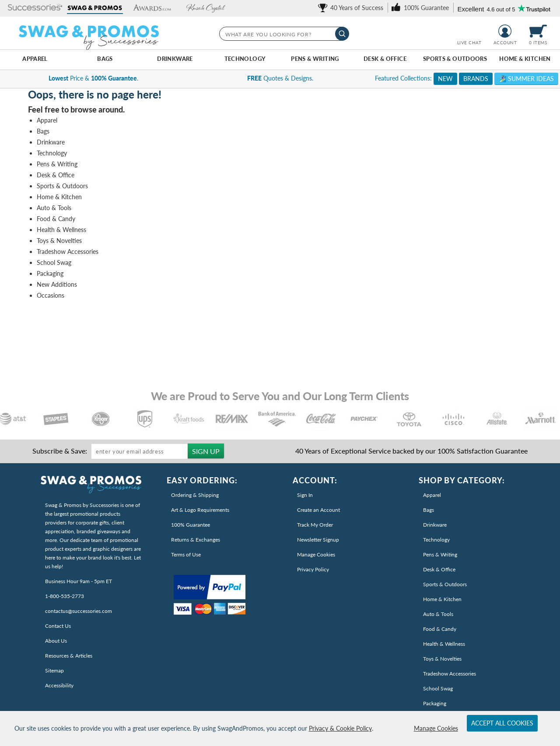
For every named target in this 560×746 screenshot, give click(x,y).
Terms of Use (186, 554)
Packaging (50, 273)
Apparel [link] (432, 495)
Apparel (35, 59)
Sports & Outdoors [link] (445, 584)
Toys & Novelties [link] (442, 659)
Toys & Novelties (59, 241)
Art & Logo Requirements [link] (200, 510)
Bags (105, 59)
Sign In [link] (305, 495)
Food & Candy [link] (440, 629)
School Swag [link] (438, 688)
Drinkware (175, 59)
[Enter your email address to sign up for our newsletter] (140, 451)
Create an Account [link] (318, 510)
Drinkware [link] (435, 525)
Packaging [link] (435, 703)
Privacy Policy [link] (313, 569)
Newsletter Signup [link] (318, 540)
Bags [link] (429, 510)
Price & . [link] (93, 78)
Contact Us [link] (58, 626)
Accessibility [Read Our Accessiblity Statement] (59, 685)
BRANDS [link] (476, 79)
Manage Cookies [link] (316, 554)
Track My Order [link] (315, 525)
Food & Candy (56, 219)
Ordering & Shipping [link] (195, 495)
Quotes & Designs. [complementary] (280, 78)
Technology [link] (436, 540)
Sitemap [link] (54, 670)
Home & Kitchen (525, 59)
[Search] (342, 34)
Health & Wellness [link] (444, 644)
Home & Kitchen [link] (442, 599)
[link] (352, 8)
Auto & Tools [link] (438, 614)
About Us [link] (56, 641)
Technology (245, 59)
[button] (35, 8)
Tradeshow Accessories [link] (450, 674)
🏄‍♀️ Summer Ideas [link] (526, 79)
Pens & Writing (315, 59)
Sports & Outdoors (455, 59)
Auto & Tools (54, 208)
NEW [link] (445, 79)
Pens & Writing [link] (440, 554)
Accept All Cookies (502, 723)
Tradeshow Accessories (68, 252)
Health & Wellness (61, 230)
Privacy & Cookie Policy (340, 728)
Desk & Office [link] (439, 569)
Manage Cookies (436, 728)
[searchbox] (283, 34)
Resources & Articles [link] (69, 656)
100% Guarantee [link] (191, 525)
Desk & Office (385, 59)
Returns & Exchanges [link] (196, 540)
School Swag (54, 262)
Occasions (51, 295)
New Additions (57, 284)
